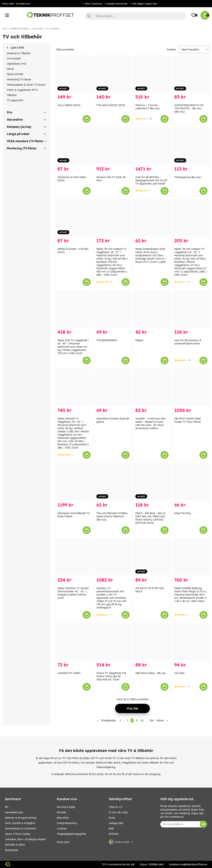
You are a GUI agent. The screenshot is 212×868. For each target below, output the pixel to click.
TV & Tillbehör (52, 29)
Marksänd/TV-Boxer (19, 80)
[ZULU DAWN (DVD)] (74, 74)
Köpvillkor (63, 818)
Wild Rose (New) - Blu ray (151, 673)
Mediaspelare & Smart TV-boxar (26, 85)
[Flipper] (152, 309)
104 (152, 720)
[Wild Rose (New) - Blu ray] (152, 642)
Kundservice (23, 4)
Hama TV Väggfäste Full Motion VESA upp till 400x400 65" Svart (111, 676)
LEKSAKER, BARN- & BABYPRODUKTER (25, 839)
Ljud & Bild (37, 29)
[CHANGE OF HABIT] (74, 642)
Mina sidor (8, 4)
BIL (7, 807)
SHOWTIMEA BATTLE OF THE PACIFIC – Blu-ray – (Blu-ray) (189, 108)
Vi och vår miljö (118, 812)
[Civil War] (191, 642)
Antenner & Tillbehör (19, 53)
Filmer (10, 69)
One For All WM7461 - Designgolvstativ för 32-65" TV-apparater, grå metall (152, 180)
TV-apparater (15, 100)
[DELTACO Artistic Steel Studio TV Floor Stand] (191, 387)
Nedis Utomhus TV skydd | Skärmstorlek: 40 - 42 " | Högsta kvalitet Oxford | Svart (73, 593)
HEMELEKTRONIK (19, 29)
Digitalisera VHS (17, 64)
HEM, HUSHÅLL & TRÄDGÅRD (20, 823)
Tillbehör (12, 95)
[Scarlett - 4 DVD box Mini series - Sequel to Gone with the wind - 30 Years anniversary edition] (152, 387)
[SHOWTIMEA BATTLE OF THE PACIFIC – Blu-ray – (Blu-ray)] (191, 74)
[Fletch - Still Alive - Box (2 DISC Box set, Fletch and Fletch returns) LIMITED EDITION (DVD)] (152, 482)
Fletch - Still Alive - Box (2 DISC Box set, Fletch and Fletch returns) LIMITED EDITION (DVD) (150, 518)
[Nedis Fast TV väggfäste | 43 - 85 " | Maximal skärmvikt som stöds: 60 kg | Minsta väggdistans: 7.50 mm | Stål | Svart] (74, 309)
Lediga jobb (116, 823)
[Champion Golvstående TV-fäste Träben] (74, 482)
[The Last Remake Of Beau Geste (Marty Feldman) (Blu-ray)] (113, 482)
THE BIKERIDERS (107, 340)
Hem (5, 29)
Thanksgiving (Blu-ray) (188, 177)
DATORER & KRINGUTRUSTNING (21, 818)
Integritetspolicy (67, 823)
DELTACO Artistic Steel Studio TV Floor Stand (187, 420)
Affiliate (114, 834)
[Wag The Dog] (191, 482)
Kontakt (61, 812)
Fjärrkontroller (15, 74)
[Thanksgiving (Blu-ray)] (191, 146)
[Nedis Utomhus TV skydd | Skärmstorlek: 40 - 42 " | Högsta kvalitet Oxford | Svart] (74, 557)
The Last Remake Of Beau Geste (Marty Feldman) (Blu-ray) (112, 516)
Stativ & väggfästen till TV (22, 90)
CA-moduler (14, 59)
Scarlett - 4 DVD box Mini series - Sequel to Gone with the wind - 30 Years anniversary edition (150, 423)
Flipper (139, 340)
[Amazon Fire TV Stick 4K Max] (113, 146)
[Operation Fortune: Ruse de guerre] (113, 387)
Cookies (62, 829)
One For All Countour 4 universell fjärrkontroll (188, 342)
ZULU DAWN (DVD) (69, 105)
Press (112, 818)
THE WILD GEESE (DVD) (111, 105)
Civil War (179, 673)
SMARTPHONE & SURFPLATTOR (21, 829)
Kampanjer (12, 850)
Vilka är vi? (116, 807)
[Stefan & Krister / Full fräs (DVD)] (74, 218)
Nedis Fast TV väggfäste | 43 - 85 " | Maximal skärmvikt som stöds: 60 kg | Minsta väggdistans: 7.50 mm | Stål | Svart (73, 347)
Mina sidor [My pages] (63, 842)
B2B (111, 829)
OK (203, 824)
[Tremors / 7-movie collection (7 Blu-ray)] (152, 74)
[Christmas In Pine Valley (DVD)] (74, 146)
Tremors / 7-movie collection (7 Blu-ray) (147, 107)
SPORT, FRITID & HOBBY (18, 834)
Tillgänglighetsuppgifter (71, 834)
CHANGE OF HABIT (69, 673)
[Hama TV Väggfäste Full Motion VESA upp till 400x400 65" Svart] (113, 642)
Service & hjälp (66, 807)
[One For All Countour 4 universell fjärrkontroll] (191, 309)
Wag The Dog (182, 513)
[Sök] (135, 16)
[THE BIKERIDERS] (113, 309)
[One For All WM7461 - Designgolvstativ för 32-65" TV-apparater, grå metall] (152, 146)
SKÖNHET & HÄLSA (15, 845)
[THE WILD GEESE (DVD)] (113, 74)
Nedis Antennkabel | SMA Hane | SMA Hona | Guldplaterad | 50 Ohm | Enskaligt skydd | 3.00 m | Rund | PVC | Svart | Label (150, 255)
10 (142, 720)
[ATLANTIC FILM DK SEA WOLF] (152, 557)
